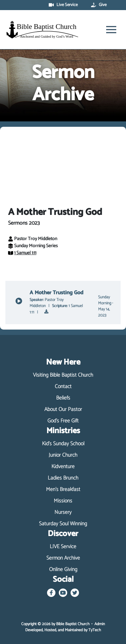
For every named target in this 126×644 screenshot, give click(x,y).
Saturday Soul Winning (63, 524)
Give (99, 5)
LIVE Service (63, 547)
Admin (100, 624)
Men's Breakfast (63, 490)
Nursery (63, 513)
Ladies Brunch (63, 478)
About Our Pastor (63, 410)
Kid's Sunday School (63, 444)
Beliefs (63, 398)
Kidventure (63, 467)
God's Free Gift (63, 421)
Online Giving (63, 570)
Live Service (63, 5)
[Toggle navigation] (111, 30)
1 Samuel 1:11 (22, 253)
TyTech (95, 630)
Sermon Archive (63, 558)
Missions (63, 501)
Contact (63, 387)
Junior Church (63, 455)
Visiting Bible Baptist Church (63, 375)
